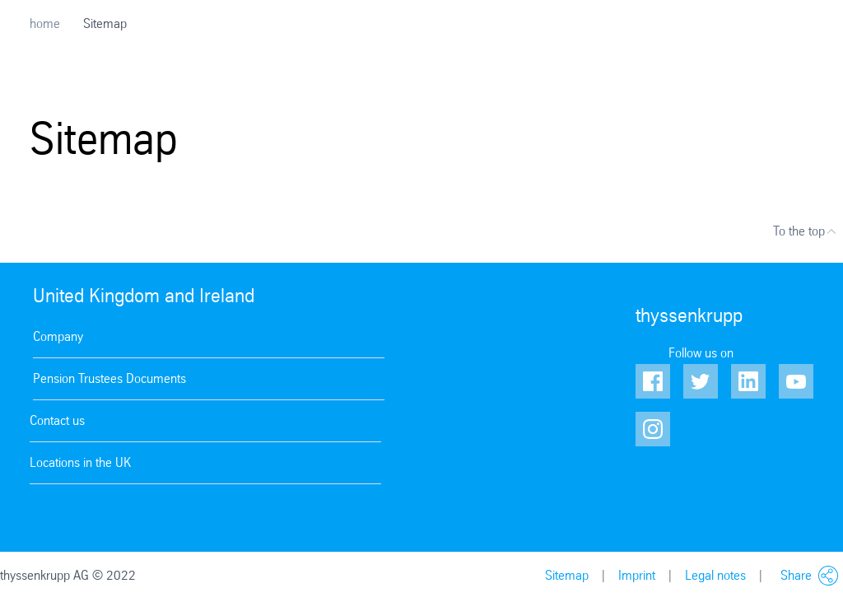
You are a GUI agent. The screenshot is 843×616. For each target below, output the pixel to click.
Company (58, 336)
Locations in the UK (80, 462)
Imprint (637, 575)
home (45, 23)
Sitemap (567, 575)
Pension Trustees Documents (109, 378)
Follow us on (701, 353)
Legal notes (715, 575)
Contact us (57, 420)
